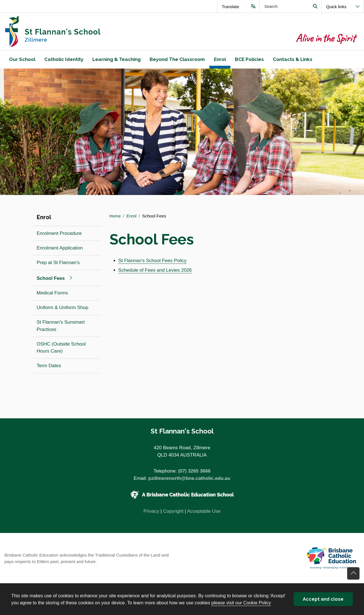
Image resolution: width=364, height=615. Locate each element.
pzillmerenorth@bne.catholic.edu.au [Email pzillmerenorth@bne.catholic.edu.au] (189, 478)
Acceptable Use (204, 511)
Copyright (173, 511)
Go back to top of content (353, 573)
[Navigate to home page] (91, 31)
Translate (230, 7)
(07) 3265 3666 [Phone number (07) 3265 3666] (194, 471)
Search (315, 6)
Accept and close (323, 599)
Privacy (151, 511)
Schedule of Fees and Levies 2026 (155, 270)
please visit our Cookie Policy (241, 603)
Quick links (336, 7)
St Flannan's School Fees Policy (153, 261)
